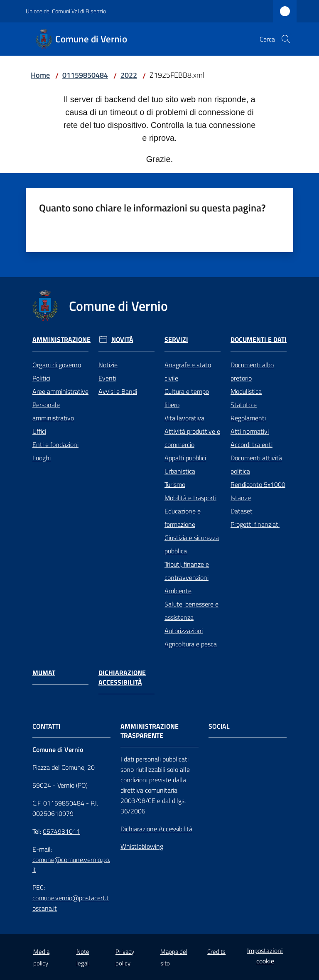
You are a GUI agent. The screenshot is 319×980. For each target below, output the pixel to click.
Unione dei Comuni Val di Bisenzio (66, 11)
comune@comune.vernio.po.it (71, 865)
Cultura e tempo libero (187, 398)
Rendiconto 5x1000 (258, 484)
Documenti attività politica (256, 464)
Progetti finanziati (255, 524)
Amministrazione (61, 340)
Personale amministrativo (53, 411)
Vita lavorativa (184, 418)
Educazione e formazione (183, 518)
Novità (122, 340)
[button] (286, 39)
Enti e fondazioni (55, 445)
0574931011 (61, 831)
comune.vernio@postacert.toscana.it (71, 903)
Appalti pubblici (185, 458)
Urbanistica (180, 471)
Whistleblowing (142, 846)
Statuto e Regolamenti (248, 411)
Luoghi (42, 458)
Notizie (108, 365)
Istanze (241, 498)
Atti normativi (250, 431)
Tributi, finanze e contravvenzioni (187, 571)
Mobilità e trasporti (190, 498)
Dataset (242, 511)
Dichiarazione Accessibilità (122, 678)
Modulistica (246, 391)
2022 (129, 75)
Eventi (107, 378)
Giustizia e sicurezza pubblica (192, 544)
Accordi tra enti (252, 445)
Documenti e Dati (259, 340)
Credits (216, 952)
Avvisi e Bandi (118, 391)
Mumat (44, 673)
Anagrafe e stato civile (188, 371)
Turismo (175, 484)
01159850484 (85, 75)
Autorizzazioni (184, 631)
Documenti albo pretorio (252, 371)
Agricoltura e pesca (191, 644)
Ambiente (178, 591)
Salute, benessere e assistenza (191, 611)
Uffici (39, 431)
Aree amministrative (60, 391)
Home (40, 75)
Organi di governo (57, 365)
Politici (41, 378)
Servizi (176, 340)
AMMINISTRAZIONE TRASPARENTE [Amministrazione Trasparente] (150, 731)
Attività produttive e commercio (192, 438)
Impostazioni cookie (265, 956)
